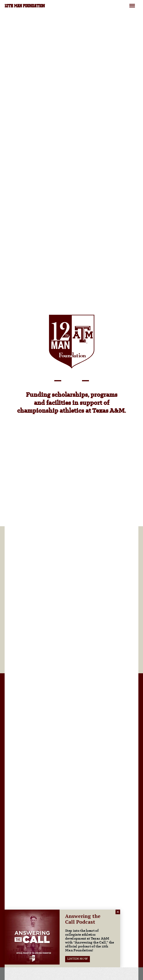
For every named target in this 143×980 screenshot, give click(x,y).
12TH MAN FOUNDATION (25, 6)
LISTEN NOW (78, 959)
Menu (132, 4)
